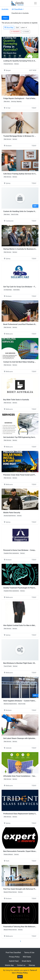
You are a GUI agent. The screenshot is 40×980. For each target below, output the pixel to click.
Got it (20, 977)
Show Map (9, 28)
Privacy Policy (14, 957)
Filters (5, 18)
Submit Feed (14, 961)
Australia (5, 9)
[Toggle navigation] (35, 3)
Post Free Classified (13, 953)
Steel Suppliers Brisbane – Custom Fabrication (21, 701)
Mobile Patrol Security (12, 513)
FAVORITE (15, 32)
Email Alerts (26, 961)
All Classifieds (17, 9)
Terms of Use (29, 953)
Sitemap (32, 965)
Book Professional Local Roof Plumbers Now (20, 324)
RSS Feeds (27, 957)
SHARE (26, 32)
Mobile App (9, 965)
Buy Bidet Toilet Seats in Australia (16, 400)
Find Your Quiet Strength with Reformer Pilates (21, 889)
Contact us (21, 965)
